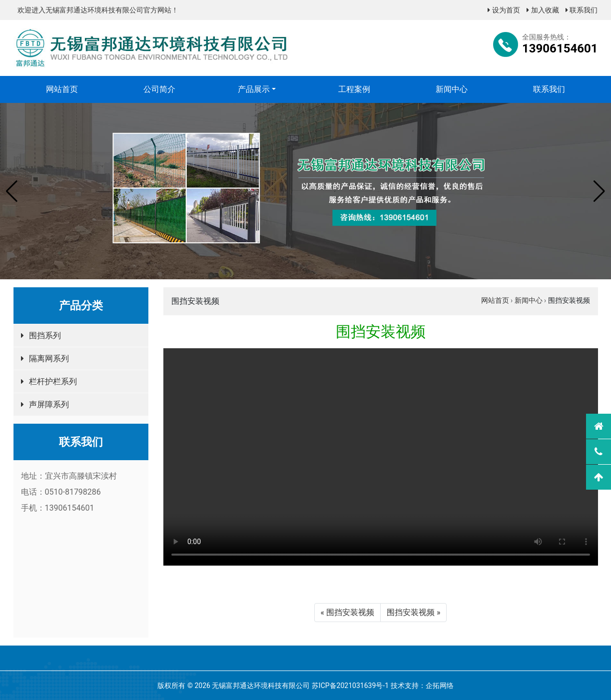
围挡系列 (45, 336)
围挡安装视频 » (413, 612)
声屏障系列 (49, 404)
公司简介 (159, 89)
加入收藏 (543, 10)
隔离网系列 (49, 358)
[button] (12, 191)
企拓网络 (440, 686)
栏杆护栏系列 (53, 381)
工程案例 (354, 89)
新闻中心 (452, 89)
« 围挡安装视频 (347, 612)
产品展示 (254, 89)
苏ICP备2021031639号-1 (350, 686)
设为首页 (504, 10)
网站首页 (62, 89)
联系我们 (582, 10)
